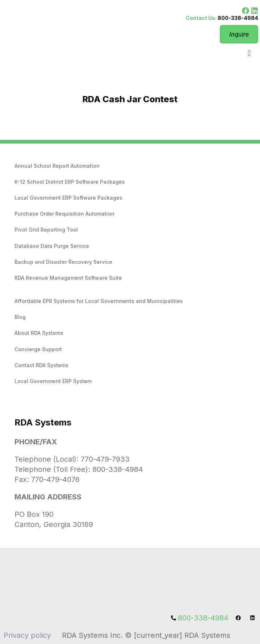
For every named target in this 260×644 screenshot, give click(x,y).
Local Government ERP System (53, 381)
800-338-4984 (238, 18)
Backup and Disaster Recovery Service (63, 262)
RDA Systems (43, 422)
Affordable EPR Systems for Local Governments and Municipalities (99, 301)
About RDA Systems (39, 333)
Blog (20, 317)
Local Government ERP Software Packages (68, 198)
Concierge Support (38, 349)
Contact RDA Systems (41, 365)
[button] (249, 53)
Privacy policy (27, 635)
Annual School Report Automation (57, 166)
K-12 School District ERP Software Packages (70, 182)
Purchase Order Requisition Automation (64, 214)
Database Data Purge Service (52, 246)
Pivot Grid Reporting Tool (46, 230)
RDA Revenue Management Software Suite (68, 278)
